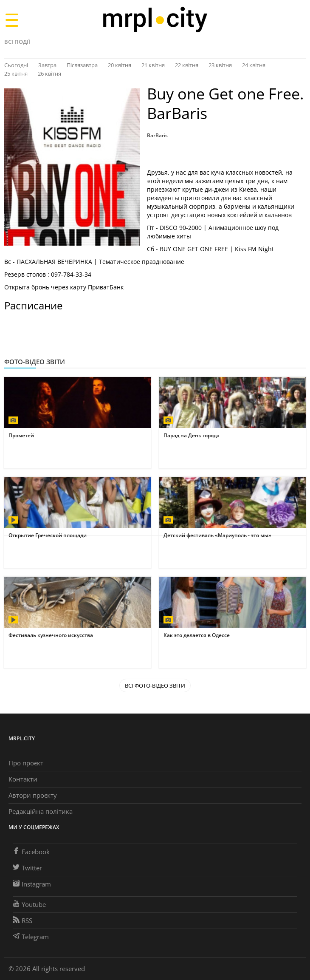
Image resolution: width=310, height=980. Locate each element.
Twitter (27, 868)
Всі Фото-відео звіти (155, 685)
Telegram (31, 937)
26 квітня (49, 74)
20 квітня (120, 65)
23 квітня (220, 65)
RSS (23, 921)
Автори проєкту (33, 795)
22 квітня (187, 65)
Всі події (17, 42)
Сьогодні (16, 65)
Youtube (29, 904)
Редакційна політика (41, 811)
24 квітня (254, 65)
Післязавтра (82, 65)
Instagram (32, 884)
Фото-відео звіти (35, 362)
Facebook (31, 852)
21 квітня (153, 65)
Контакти (23, 779)
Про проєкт (26, 763)
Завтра (47, 65)
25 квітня (16, 74)
